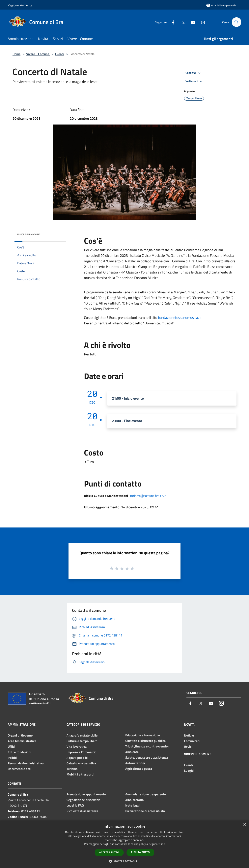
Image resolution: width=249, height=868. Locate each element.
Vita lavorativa (77, 746)
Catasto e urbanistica (81, 763)
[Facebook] (171, 22)
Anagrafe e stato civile (82, 735)
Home (16, 54)
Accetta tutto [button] (109, 852)
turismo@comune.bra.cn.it (148, 496)
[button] (124, 861)
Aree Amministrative (22, 741)
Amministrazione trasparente (146, 794)
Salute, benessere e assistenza (147, 757)
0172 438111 (31, 811)
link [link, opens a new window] (163, 844)
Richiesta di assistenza (82, 811)
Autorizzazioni (135, 763)
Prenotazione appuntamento (86, 794)
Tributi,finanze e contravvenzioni (148, 746)
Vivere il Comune (38, 54)
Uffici (11, 746)
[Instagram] (201, 22)
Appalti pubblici (77, 758)
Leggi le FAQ (75, 805)
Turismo (72, 769)
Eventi (59, 54)
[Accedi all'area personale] (221, 5)
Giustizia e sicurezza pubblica (145, 741)
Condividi (194, 73)
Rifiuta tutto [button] (140, 852)
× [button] (245, 825)
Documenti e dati (19, 769)
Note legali (133, 805)
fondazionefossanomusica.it (180, 318)
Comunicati (192, 741)
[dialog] (124, 844)
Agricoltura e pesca (139, 769)
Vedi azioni (194, 81)
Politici (12, 758)
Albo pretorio (135, 800)
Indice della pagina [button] (29, 234)
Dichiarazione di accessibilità (145, 811)
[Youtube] (191, 22)
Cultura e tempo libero (82, 741)
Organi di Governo (20, 735)
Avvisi (188, 746)
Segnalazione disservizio (83, 800)
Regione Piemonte (20, 5)
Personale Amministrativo (26, 763)
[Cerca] (236, 22)
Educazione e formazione (143, 735)
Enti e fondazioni (19, 752)
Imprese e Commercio (82, 752)
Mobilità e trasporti (80, 774)
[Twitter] (181, 22)
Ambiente (132, 752)
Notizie (189, 735)
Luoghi (189, 771)
